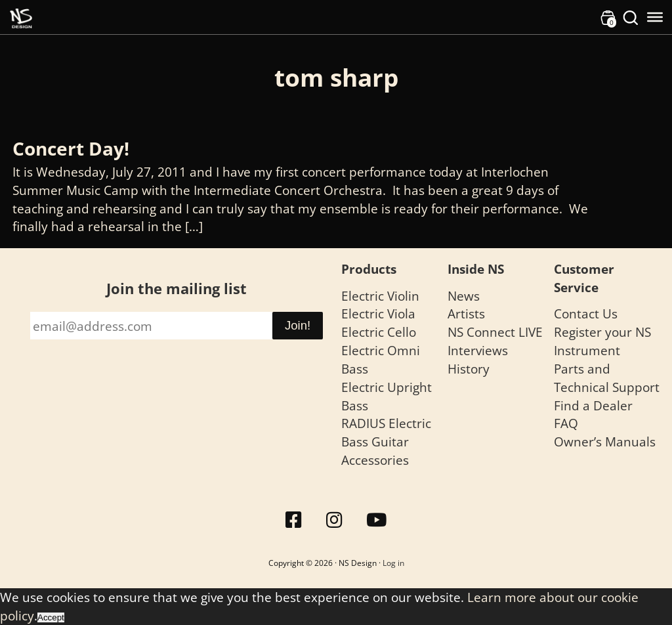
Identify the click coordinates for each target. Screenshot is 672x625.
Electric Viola (378, 313)
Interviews (478, 350)
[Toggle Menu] (655, 17)
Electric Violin (380, 296)
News (464, 296)
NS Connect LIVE (495, 332)
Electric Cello (379, 332)
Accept (51, 617)
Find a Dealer (593, 405)
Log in (393, 563)
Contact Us (586, 313)
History (469, 369)
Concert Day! (71, 148)
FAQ (566, 423)
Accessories (375, 460)
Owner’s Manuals (605, 442)
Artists (466, 313)
